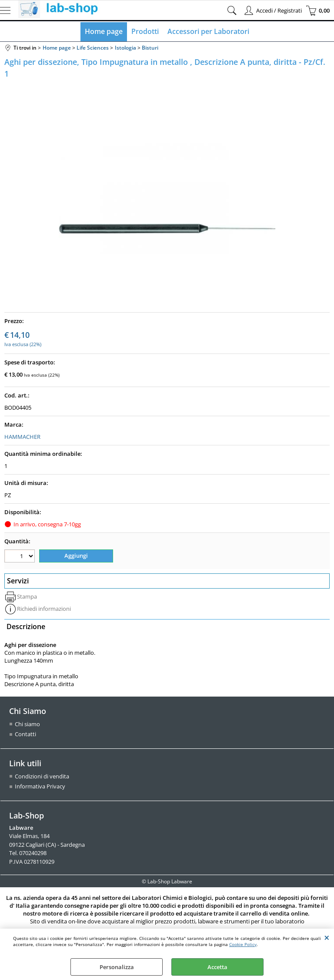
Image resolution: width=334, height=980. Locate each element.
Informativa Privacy (40, 786)
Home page (104, 31)
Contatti (25, 734)
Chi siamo (27, 724)
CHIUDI (327, 937)
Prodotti (145, 31)
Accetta (217, 967)
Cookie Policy (243, 944)
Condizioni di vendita (42, 776)
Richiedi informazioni (44, 609)
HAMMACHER (22, 437)
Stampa (27, 596)
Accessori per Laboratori (208, 31)
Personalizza (117, 967)
